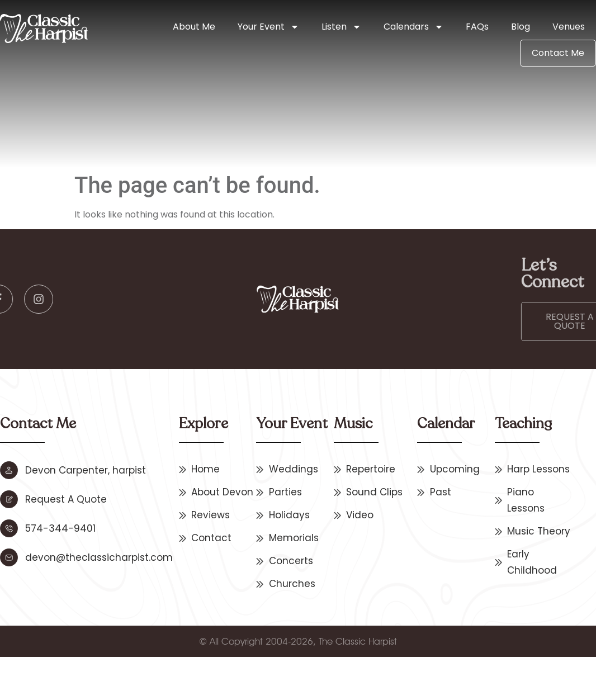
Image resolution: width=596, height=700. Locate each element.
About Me (194, 27)
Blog (521, 27)
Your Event (268, 27)
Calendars (413, 27)
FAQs (477, 27)
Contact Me (558, 53)
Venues (569, 27)
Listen (341, 27)
